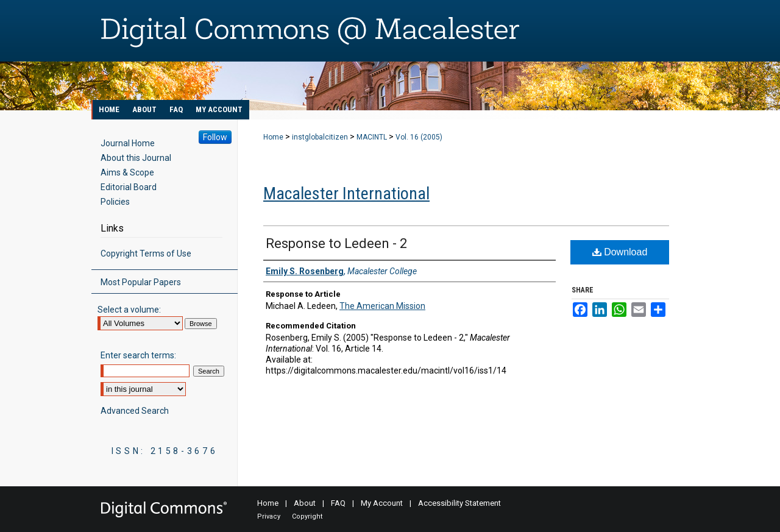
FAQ (338, 503)
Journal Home (128, 143)
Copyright (307, 516)
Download (620, 252)
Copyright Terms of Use (146, 254)
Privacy (269, 516)
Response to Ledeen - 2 (336, 243)
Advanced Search (135, 411)
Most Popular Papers (141, 282)
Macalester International (346, 193)
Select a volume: (129, 310)
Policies (115, 202)
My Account (382, 503)
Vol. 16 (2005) (419, 137)
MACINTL (372, 137)
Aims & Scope (127, 172)
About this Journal (136, 158)
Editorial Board (129, 187)
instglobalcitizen (320, 137)
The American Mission (382, 306)
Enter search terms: (138, 355)
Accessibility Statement (459, 503)
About (305, 503)
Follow (215, 137)
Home (273, 137)
